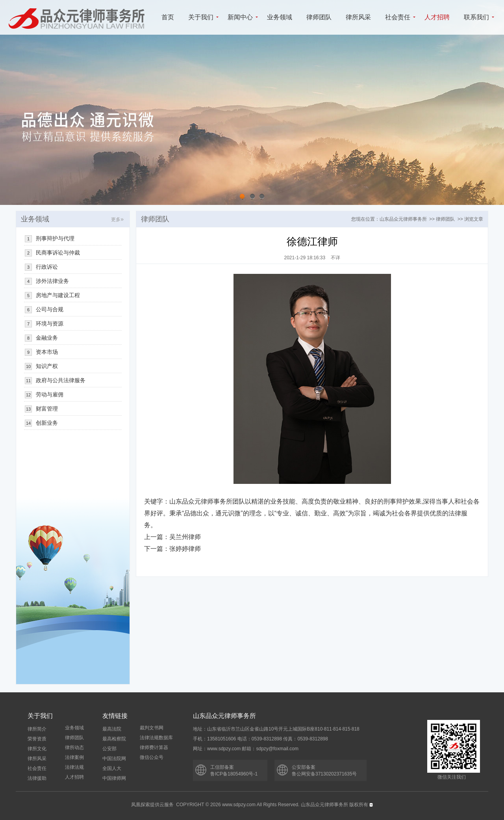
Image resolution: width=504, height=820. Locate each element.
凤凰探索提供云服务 (152, 805)
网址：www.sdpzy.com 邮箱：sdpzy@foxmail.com (246, 749)
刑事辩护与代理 (55, 238)
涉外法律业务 (52, 281)
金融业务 (47, 338)
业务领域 (280, 17)
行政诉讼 (47, 267)
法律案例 (74, 757)
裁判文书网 (152, 728)
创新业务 (47, 423)
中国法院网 (114, 759)
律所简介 (37, 729)
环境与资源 (50, 324)
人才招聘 (437, 17)
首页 (168, 17)
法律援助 (37, 778)
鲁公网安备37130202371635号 (324, 774)
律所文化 (37, 749)
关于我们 (201, 17)
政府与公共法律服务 (61, 380)
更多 (117, 219)
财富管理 (47, 409)
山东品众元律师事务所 (403, 219)
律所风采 (358, 17)
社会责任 (398, 17)
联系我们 (476, 17)
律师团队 (319, 17)
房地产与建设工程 (58, 295)
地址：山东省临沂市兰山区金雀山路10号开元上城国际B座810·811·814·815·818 (276, 729)
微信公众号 (152, 757)
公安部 (109, 749)
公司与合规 (50, 309)
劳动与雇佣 (50, 394)
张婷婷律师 (185, 549)
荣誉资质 (37, 739)
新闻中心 (240, 17)
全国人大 (112, 768)
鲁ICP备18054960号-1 (234, 774)
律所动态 (74, 747)
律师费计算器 (154, 747)
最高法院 (112, 729)
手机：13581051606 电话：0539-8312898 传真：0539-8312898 (260, 739)
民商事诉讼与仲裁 (58, 253)
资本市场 (47, 352)
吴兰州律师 (185, 537)
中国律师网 (114, 778)
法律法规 (74, 767)
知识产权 (47, 366)
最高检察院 (114, 739)
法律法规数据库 (156, 738)
